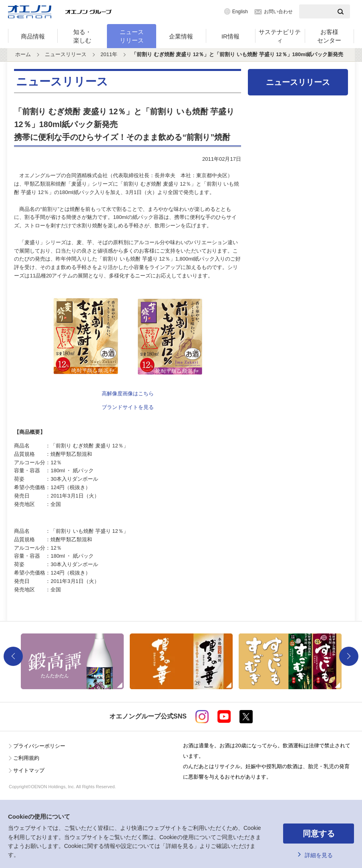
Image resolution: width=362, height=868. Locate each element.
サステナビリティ (280, 36)
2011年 (109, 54)
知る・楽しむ (82, 36)
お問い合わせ (278, 12)
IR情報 (230, 36)
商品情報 (33, 36)
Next (349, 656)
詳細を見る (319, 855)
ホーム (23, 54)
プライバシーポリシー (39, 746)
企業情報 (181, 36)
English (240, 12)
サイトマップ (29, 770)
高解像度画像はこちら (128, 394)
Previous (13, 656)
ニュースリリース (132, 36)
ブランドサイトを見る (128, 407)
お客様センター (329, 36)
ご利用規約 (26, 758)
